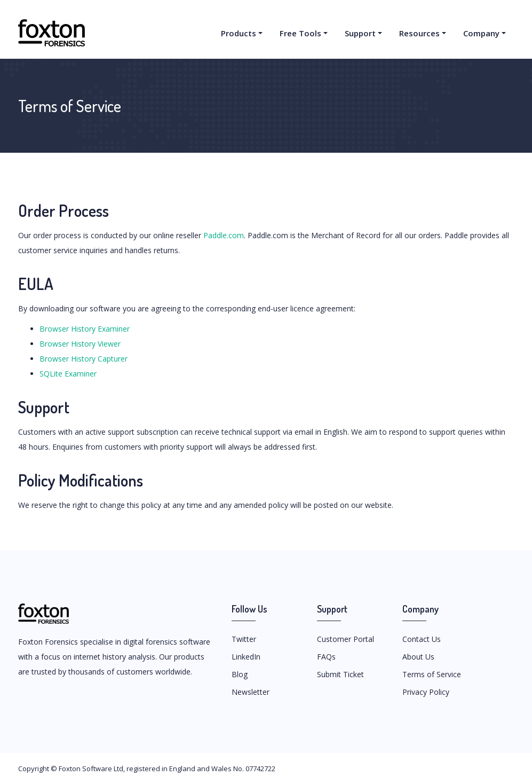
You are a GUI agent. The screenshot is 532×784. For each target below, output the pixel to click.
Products (239, 33)
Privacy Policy (426, 692)
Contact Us (422, 639)
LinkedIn (246, 657)
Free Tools (300, 33)
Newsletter (251, 692)
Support (360, 33)
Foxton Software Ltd (91, 769)
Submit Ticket (340, 674)
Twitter (244, 639)
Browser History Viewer (80, 344)
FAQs (326, 657)
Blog (240, 674)
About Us (418, 657)
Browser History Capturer (84, 359)
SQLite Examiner (68, 374)
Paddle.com (224, 235)
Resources (419, 33)
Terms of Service (432, 674)
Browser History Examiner (85, 329)
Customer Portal (346, 639)
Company (481, 33)
